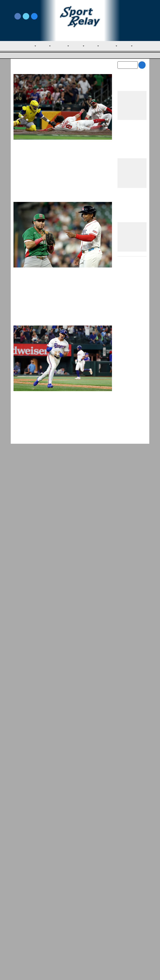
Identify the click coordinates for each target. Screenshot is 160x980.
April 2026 (124, 792)
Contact (19, 945)
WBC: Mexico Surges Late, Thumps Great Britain (58, 287)
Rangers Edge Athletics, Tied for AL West (42, 882)
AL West (77, 46)
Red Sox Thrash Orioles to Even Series (128, 713)
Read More (26, 195)
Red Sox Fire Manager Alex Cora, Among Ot (114, 886)
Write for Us (132, 17)
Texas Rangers (49, 433)
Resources (20, 952)
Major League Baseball (26, 56)
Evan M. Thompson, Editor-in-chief (44, 159)
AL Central (59, 46)
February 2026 (127, 807)
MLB (27, 46)
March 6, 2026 (75, 296)
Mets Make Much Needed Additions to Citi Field (132, 576)
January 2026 (126, 815)
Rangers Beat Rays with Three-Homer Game (62, 421)
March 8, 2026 (75, 159)
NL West (130, 46)
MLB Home (21, 929)
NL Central (112, 46)
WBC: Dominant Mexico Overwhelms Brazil (60, 152)
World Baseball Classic (53, 163)
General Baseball (28, 163)
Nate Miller (31, 428)
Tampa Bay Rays (28, 433)
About (18, 937)
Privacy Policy (56, 939)
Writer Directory (91, 935)
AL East (41, 46)
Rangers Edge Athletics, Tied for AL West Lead (131, 682)
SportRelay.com (89, 972)
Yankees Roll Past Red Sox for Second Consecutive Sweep (131, 745)
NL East (94, 46)
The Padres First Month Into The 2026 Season (131, 729)
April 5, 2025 (47, 428)
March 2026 (125, 800)
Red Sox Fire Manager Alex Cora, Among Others (130, 698)
